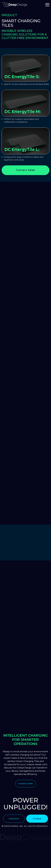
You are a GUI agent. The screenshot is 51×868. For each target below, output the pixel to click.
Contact (37, 819)
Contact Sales (26, 170)
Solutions (14, 819)
